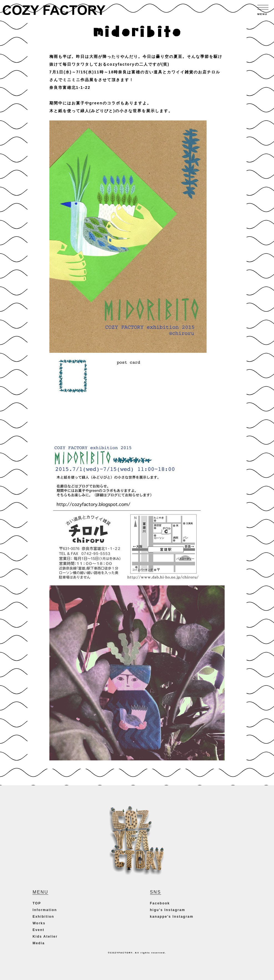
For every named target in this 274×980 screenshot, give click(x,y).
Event (38, 930)
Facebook (160, 903)
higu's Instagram (168, 910)
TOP (37, 903)
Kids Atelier (45, 937)
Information (45, 910)
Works (39, 923)
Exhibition (43, 917)
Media (39, 943)
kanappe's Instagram (172, 917)
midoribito (137, 29)
